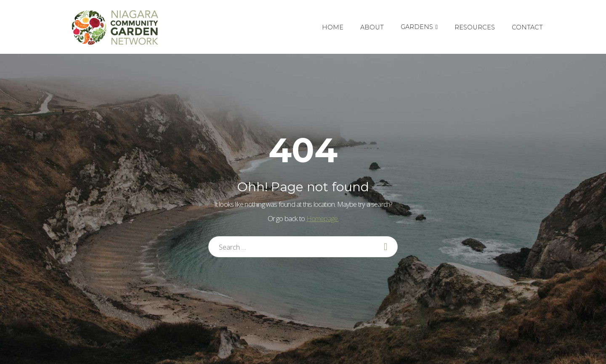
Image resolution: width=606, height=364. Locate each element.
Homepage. (323, 218)
